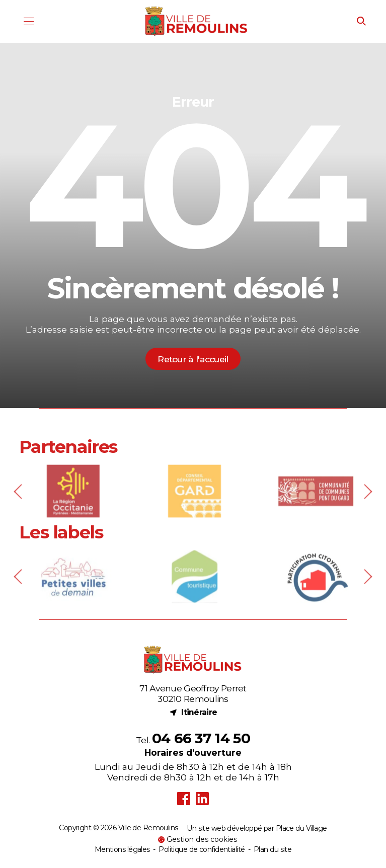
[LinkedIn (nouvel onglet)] (203, 799)
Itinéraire (193, 712)
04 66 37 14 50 (201, 738)
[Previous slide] (19, 506)
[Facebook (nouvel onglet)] (184, 799)
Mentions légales (122, 849)
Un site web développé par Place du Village (257, 829)
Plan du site (273, 849)
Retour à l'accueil (193, 359)
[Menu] (28, 21)
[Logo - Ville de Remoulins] (197, 21)
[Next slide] (367, 506)
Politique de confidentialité (202, 849)
